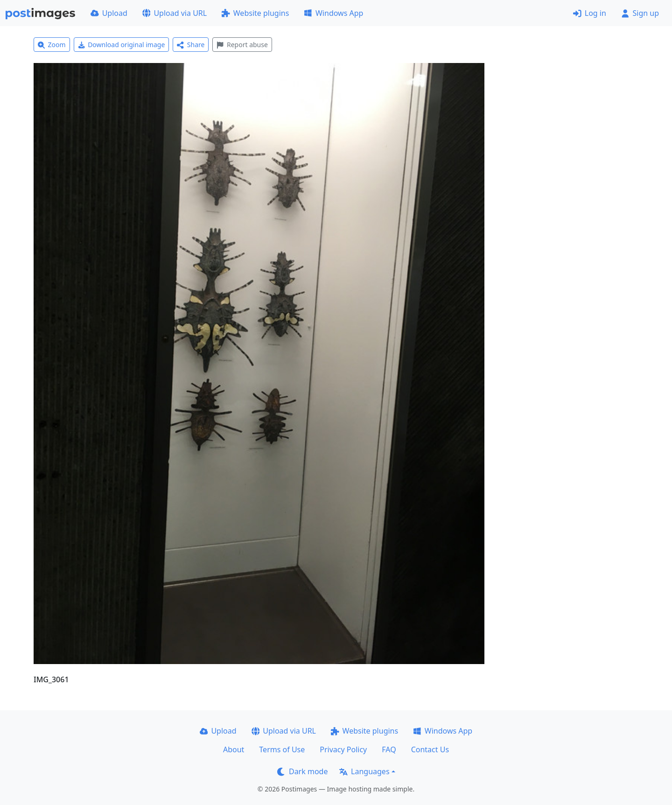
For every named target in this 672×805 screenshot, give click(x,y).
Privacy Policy (343, 749)
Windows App (333, 13)
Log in (590, 13)
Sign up (640, 13)
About (234, 749)
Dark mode (302, 771)
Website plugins (255, 13)
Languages (364, 771)
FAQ (389, 749)
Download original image (122, 45)
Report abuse (242, 45)
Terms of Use (282, 749)
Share (191, 45)
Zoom (52, 45)
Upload (109, 13)
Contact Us (430, 749)
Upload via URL (175, 13)
